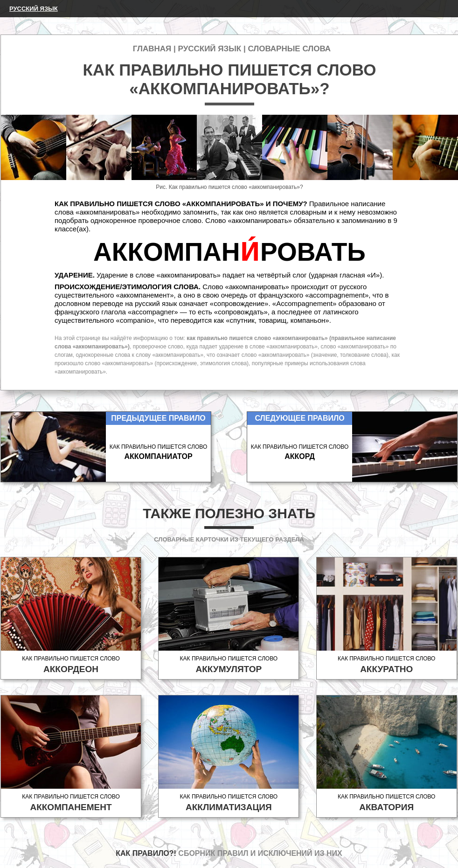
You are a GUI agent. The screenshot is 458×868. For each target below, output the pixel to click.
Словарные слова (289, 49)
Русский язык (34, 9)
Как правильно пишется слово (71, 665)
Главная (152, 49)
